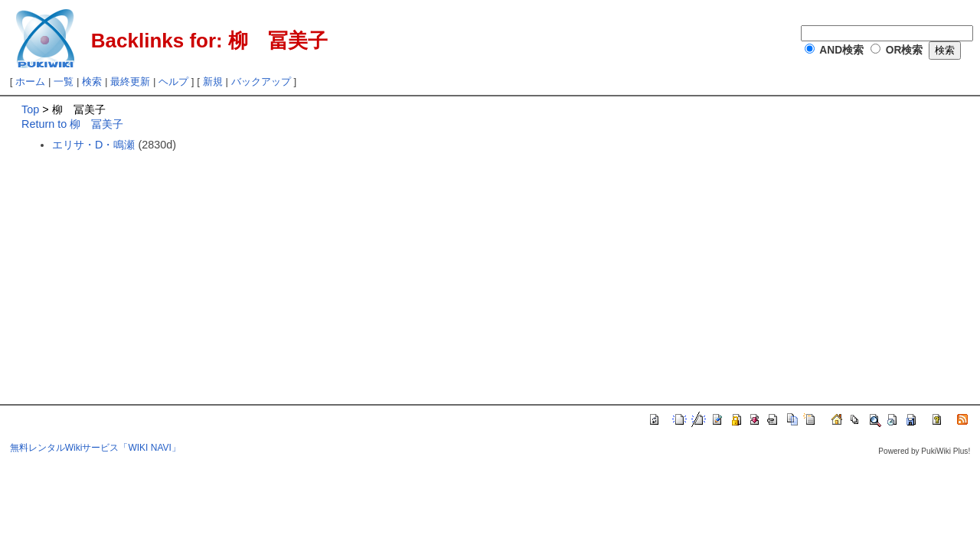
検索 (92, 82)
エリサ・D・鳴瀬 (93, 145)
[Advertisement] (150, 266)
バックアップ (261, 82)
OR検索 (905, 50)
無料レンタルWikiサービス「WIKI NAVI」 (95, 448)
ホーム (30, 82)
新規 (213, 82)
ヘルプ (173, 82)
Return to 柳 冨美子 (72, 124)
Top (30, 109)
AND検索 (841, 50)
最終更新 (130, 82)
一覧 (64, 82)
